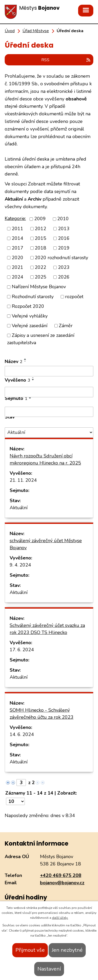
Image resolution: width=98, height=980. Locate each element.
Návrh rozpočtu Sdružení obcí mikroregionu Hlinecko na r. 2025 (45, 459)
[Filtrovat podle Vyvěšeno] (49, 392)
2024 (18, 277)
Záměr (66, 326)
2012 (41, 229)
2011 (18, 229)
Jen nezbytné (67, 950)
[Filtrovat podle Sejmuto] (49, 412)
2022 (41, 267)
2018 (41, 248)
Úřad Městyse (36, 31)
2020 (18, 258)
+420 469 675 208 (61, 875)
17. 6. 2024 (22, 650)
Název (14, 361)
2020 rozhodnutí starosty (61, 258)
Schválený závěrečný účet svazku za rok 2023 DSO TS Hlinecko (47, 629)
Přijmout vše (30, 950)
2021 (18, 267)
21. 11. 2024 (23, 480)
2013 (64, 229)
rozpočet (74, 297)
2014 (18, 238)
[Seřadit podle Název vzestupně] (25, 359)
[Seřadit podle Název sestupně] (25, 361)
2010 (63, 219)
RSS (66, 60)
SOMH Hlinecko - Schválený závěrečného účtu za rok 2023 (42, 714)
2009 (40, 219)
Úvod (10, 31)
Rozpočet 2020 (28, 306)
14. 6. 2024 (22, 734)
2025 (41, 277)
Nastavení (49, 969)
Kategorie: (15, 218)
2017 (18, 248)
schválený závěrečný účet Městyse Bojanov (46, 544)
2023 (64, 267)
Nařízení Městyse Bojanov (39, 287)
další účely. (60, 918)
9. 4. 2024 (20, 565)
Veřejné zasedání (30, 326)
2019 (64, 248)
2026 (64, 277)
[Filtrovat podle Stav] (49, 432)
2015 (41, 238)
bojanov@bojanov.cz (62, 883)
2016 (64, 238)
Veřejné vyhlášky (30, 316)
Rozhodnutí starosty (33, 297)
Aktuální (19, 508)
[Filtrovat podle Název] (49, 371)
